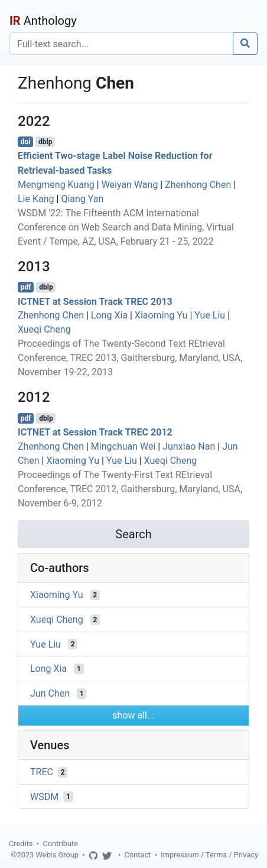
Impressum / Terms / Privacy (209, 855)
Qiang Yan (82, 199)
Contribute (60, 843)
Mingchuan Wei (123, 446)
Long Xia (109, 315)
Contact (138, 855)
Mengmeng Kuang (56, 185)
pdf (26, 287)
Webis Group (57, 855)
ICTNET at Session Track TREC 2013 (95, 301)
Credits (21, 843)
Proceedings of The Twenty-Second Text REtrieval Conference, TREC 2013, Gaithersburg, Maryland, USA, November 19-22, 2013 (130, 358)
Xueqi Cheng (44, 329)
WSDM (44, 796)
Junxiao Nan (189, 446)
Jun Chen (50, 693)
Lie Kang (36, 199)
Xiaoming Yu (161, 315)
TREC (42, 772)
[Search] (121, 44)
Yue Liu (210, 315)
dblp (45, 142)
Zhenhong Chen (198, 185)
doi (26, 142)
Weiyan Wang (130, 185)
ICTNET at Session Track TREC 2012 (95, 432)
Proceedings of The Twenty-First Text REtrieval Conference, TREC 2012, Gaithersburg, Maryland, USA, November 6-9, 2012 (130, 489)
